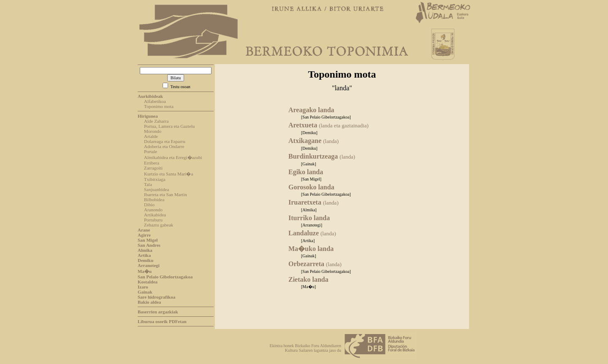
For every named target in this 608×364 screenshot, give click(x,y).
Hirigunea (148, 116)
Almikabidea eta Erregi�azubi (173, 157)
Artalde (151, 136)
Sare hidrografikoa (156, 297)
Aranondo (153, 210)
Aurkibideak (150, 96)
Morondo (153, 131)
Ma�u (145, 271)
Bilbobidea (154, 200)
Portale (151, 151)
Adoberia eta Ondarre (164, 146)
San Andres (149, 245)
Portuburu (153, 220)
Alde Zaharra (156, 121)
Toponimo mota (159, 106)
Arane (144, 230)
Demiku (145, 260)
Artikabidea (155, 215)
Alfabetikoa (155, 101)
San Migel (148, 240)
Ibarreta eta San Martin (166, 194)
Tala (148, 184)
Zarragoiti (153, 168)
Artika (144, 255)
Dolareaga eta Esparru (165, 141)
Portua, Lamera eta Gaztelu (169, 126)
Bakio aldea (149, 302)
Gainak (145, 292)
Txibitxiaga (155, 179)
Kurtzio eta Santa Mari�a (168, 174)
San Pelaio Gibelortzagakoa (165, 277)
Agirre (144, 235)
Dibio (149, 205)
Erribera (152, 163)
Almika (145, 250)
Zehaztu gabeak (159, 225)
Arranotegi (149, 265)
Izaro (143, 287)
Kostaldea (148, 282)
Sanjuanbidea (156, 189)
